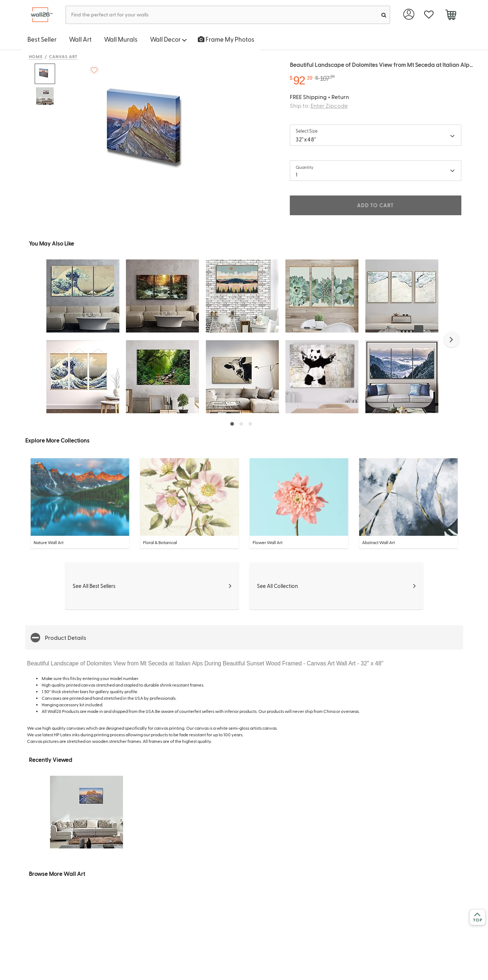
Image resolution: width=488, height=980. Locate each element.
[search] (384, 15)
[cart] (451, 16)
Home (36, 56)
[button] (452, 339)
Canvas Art (63, 56)
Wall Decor (168, 39)
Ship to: (319, 105)
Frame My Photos (226, 39)
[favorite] (429, 15)
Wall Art (80, 39)
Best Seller (42, 39)
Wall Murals (121, 39)
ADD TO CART (375, 205)
